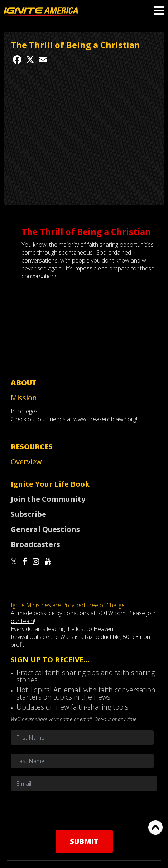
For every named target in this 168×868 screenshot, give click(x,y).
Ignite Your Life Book (50, 484)
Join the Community (48, 499)
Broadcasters (35, 544)
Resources (32, 447)
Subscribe (28, 514)
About (24, 383)
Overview (26, 462)
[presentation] (84, 810)
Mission (24, 398)
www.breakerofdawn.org (105, 419)
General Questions (45, 529)
